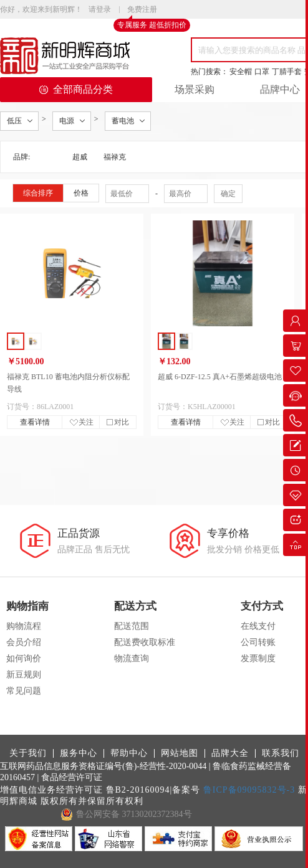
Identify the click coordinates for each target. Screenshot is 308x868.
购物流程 (24, 626)
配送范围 (132, 626)
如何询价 (24, 658)
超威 (80, 157)
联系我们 (281, 753)
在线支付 (258, 626)
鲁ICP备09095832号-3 (249, 790)
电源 (67, 121)
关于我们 (28, 753)
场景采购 (195, 89)
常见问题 (24, 691)
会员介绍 (24, 642)
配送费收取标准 (145, 642)
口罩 (262, 72)
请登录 (100, 9)
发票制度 (258, 658)
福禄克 (115, 157)
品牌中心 (280, 89)
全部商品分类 (76, 89)
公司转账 (258, 642)
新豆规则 (24, 675)
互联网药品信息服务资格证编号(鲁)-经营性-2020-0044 (103, 766)
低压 (14, 121)
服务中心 (79, 753)
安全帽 (241, 72)
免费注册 (142, 10)
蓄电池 (123, 121)
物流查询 (132, 658)
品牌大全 (230, 753)
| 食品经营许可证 (70, 777)
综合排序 (38, 193)
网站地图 (180, 753)
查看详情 (35, 422)
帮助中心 (129, 753)
